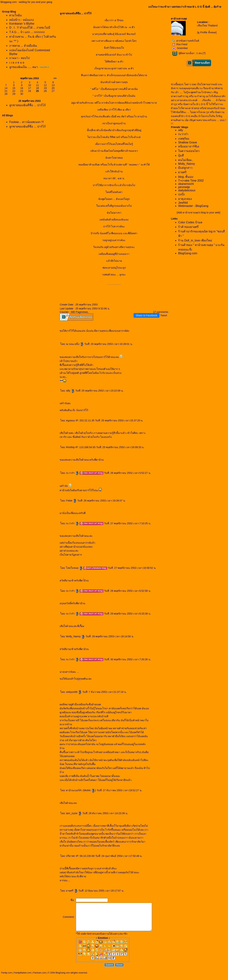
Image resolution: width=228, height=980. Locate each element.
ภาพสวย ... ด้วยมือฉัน (23, 46)
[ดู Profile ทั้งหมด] (207, 32)
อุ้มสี (181, 155)
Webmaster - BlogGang (193, 206)
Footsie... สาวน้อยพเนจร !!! (26, 122)
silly (70, 391)
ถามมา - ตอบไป (19, 58)
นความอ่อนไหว (189, 151)
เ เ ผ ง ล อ (17, 62)
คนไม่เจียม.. (186, 160)
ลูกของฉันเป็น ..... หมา (24, 67)
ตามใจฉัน (15, 15)
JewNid (183, 203)
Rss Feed (180, 44)
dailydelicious (187, 190)
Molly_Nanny (75, 636)
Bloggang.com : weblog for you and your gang (26, 2)
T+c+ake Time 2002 (191, 181)
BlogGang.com (188, 253)
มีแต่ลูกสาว (185, 168)
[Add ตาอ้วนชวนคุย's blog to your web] (198, 212)
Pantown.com (40, 978)
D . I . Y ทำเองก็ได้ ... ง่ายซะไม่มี (30, 28)
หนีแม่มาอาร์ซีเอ (189, 146)
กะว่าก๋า (72, 473)
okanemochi (186, 184)
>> (55, 78)
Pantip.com (7, 978)
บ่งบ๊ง (181, 194)
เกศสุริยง (184, 139)
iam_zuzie (74, 813)
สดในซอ (74, 568)
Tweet (164, 315)
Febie (71, 501)
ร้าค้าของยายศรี (188, 227)
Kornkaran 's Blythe (22, 24)
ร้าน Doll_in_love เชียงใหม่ (195, 240)
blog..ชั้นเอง (186, 177)
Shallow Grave (188, 142)
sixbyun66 (74, 692)
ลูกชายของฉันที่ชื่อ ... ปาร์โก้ (27, 105)
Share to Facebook (147, 315)
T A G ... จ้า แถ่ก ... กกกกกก (27, 32)
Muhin (89, 790)
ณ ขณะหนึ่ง (75, 344)
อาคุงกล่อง (185, 199)
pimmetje (184, 187)
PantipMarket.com (22, 978)
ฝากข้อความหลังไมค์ (186, 41)
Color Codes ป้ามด (190, 222)
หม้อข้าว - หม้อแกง (21, 20)
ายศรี (72, 891)
